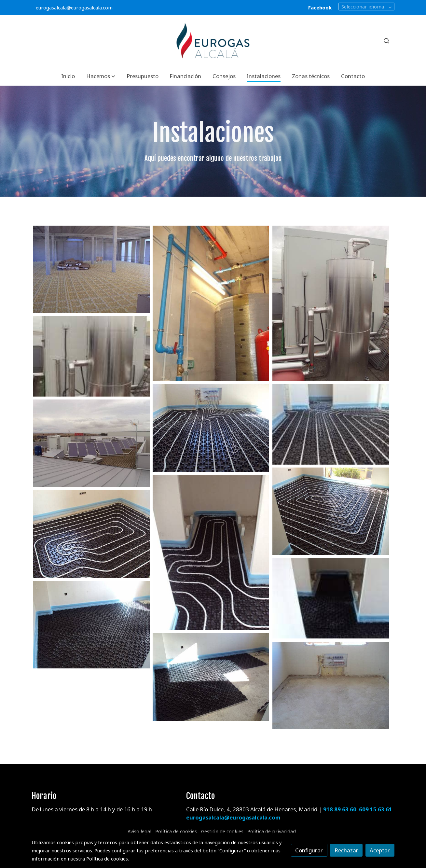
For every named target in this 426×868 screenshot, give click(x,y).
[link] (213, 41)
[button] (101, 76)
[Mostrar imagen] (91, 269)
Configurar (309, 850)
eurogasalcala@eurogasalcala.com (74, 7)
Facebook (320, 7)
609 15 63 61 (376, 809)
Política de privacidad (272, 831)
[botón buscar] (386, 41)
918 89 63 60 (340, 809)
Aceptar (380, 850)
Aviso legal (139, 831)
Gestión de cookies (222, 831)
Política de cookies (176, 831)
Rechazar (346, 850)
